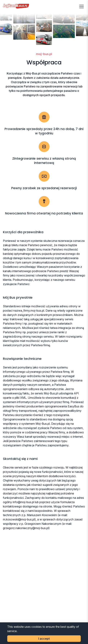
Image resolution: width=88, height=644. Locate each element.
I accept (44, 639)
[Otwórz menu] (81, 6)
